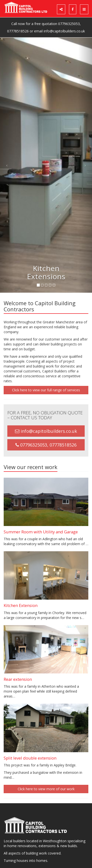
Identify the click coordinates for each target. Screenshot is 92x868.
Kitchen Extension (21, 605)
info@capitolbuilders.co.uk (64, 31)
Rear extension (18, 679)
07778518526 (18, 31)
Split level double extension (30, 758)
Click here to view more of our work (46, 789)
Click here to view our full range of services (46, 390)
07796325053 (69, 24)
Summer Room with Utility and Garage (41, 532)
